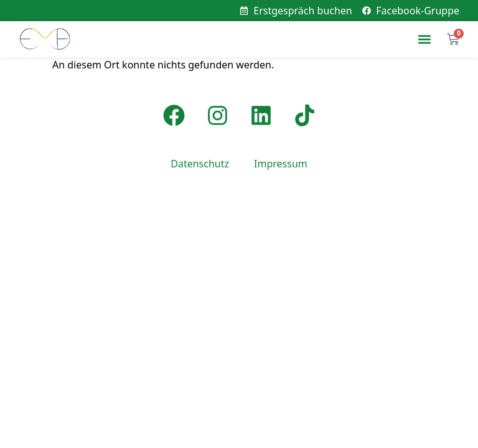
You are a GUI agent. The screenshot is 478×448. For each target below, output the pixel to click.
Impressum (281, 164)
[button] (424, 40)
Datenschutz (200, 164)
